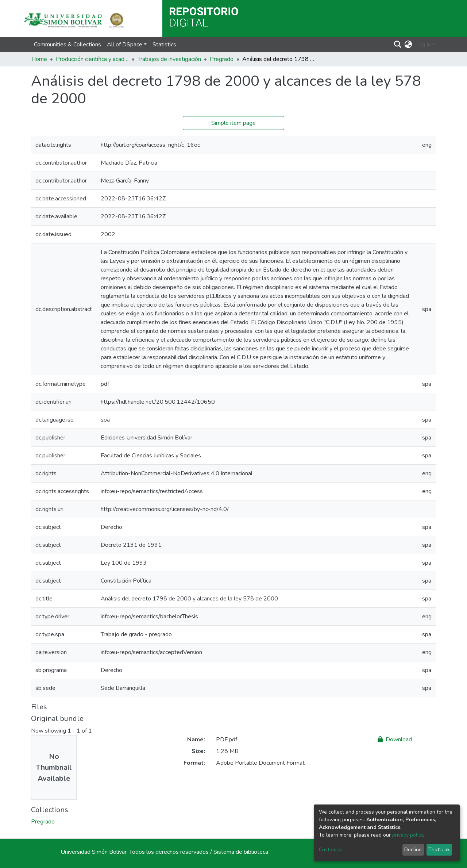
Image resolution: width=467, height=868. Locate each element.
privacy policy (408, 835)
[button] (408, 45)
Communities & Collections (67, 45)
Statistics (164, 45)
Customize (331, 850)
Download (395, 740)
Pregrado (222, 59)
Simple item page (233, 123)
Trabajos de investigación (169, 59)
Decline (413, 850)
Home (39, 59)
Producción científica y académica (92, 59)
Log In (423, 45)
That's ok (439, 850)
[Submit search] (398, 45)
